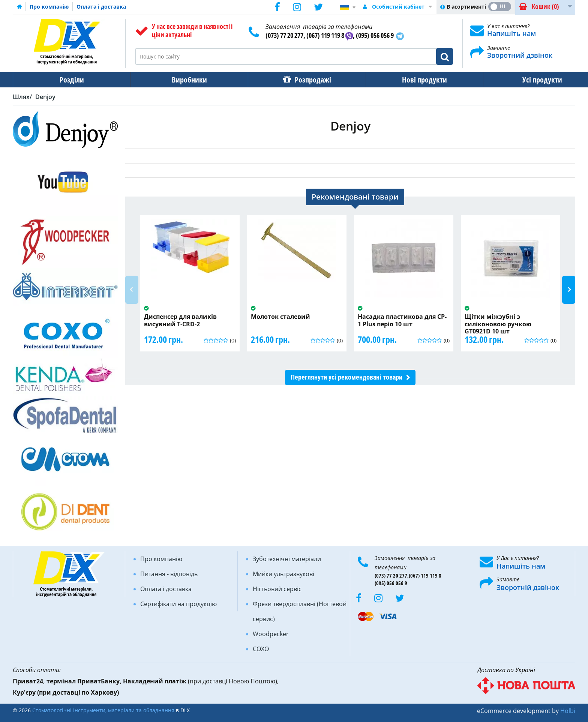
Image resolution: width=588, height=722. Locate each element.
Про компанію (49, 7)
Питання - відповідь (169, 574)
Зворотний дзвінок (520, 55)
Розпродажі (300, 80)
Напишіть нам (511, 33)
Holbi (568, 711)
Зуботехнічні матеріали (287, 559)
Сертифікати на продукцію (178, 604)
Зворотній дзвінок (528, 587)
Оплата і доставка (101, 7)
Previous (132, 290)
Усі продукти (519, 80)
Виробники (182, 80)
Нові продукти (407, 80)
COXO (261, 649)
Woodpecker (271, 634)
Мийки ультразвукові (283, 574)
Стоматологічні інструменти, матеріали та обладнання (103, 710)
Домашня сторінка (19, 7)
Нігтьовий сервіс (277, 589)
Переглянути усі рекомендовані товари (346, 377)
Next (569, 290)
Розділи (69, 80)
